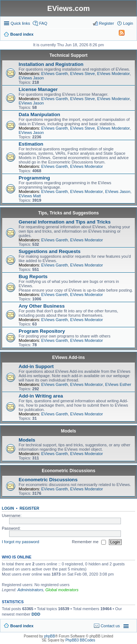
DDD (36, 614)
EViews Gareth (55, 74)
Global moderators (62, 590)
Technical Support (69, 55)
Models (68, 431)
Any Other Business (42, 306)
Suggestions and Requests (50, 251)
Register (30, 508)
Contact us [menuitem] (110, 626)
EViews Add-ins (68, 357)
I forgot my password (20, 542)
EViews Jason (31, 78)
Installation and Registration (51, 64)
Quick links (20, 23)
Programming (34, 178)
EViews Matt (30, 196)
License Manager (38, 89)
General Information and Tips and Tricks (65, 222)
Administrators (30, 590)
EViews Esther (118, 384)
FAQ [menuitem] (43, 23)
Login (8, 508)
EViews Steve (83, 74)
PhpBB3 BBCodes (80, 640)
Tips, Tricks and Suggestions (69, 213)
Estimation (31, 144)
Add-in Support (36, 366)
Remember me (89, 542)
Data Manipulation (39, 114)
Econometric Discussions (68, 471)
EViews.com (68, 8)
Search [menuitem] (130, 35)
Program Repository (42, 331)
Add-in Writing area (41, 396)
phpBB (50, 636)
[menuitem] (118, 34)
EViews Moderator (114, 74)
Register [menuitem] (106, 23)
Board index (22, 626)
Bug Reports (33, 276)
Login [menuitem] (128, 23)
